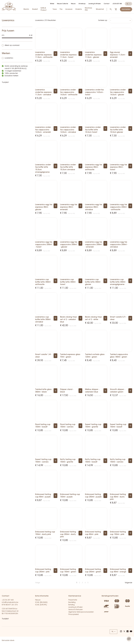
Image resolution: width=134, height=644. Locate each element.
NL (128, 4)
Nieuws (73, 4)
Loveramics (9, 58)
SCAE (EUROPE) (41, 605)
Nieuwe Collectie (63, 4)
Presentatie (73, 600)
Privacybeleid (74, 614)
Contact (107, 4)
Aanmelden (126, 9)
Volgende (128, 583)
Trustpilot (5, 82)
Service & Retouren (76, 610)
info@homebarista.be (10, 602)
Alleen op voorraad (12, 45)
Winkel (52, 4)
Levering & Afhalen (95, 4)
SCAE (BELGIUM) (41, 602)
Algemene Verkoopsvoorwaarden (81, 612)
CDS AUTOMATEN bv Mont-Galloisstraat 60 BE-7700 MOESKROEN (10, 611)
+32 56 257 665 (117, 4)
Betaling (71, 605)
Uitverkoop (82, 4)
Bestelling (72, 602)
